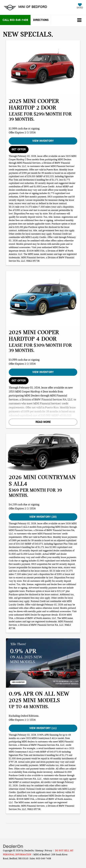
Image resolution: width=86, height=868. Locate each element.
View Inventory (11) (43, 728)
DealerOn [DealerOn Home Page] (29, 851)
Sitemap (39, 851)
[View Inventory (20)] (43, 452)
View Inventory (43, 141)
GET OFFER (19, 149)
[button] (15, 20)
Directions (41, 20)
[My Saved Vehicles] (80, 6)
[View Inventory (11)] (43, 663)
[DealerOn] (13, 846)
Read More (43, 422)
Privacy (49, 851)
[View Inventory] (43, 68)
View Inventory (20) (43, 517)
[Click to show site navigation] (79, 21)
